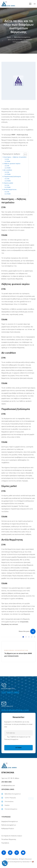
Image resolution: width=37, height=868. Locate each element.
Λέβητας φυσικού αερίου (12, 164)
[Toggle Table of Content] (24, 154)
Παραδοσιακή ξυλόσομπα (12, 177)
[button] (23, 637)
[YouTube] (23, 853)
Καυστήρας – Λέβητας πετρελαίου (15, 157)
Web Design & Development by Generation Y (18, 862)
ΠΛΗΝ (8, 161)
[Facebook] (4, 853)
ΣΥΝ (8, 159)
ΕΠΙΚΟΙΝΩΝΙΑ (8, 773)
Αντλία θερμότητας (10, 189)
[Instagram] (17, 853)
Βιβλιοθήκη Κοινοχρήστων (22, 37)
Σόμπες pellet (8, 183)
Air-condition (8, 170)
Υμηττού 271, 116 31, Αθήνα (10, 778)
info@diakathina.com (15, 710)
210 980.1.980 (10, 693)
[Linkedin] (10, 853)
